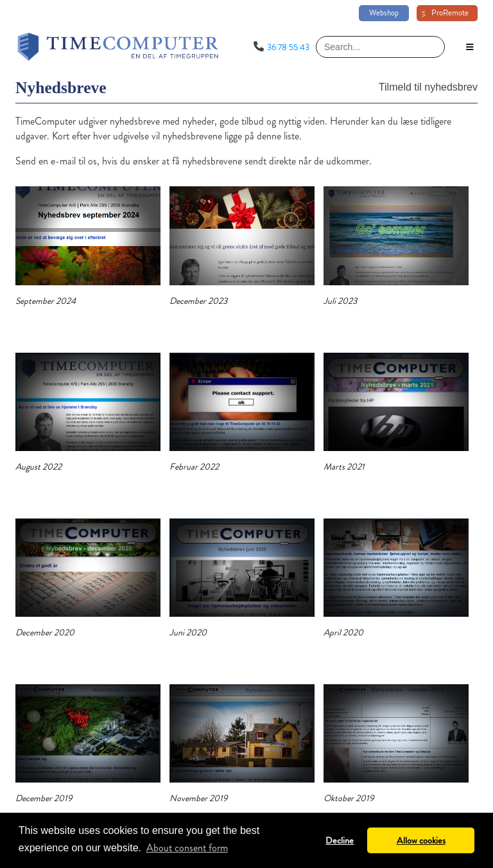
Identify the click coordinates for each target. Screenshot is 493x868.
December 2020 (45, 632)
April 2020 (343, 632)
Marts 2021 (344, 466)
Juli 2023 (340, 301)
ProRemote (450, 13)
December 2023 (198, 301)
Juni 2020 (188, 632)
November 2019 (199, 798)
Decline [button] (340, 840)
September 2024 (46, 301)
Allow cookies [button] (421, 840)
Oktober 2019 (349, 798)
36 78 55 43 (288, 47)
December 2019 (44, 798)
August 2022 (39, 466)
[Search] (380, 47)
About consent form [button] (187, 848)
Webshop (384, 13)
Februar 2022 (194, 466)
